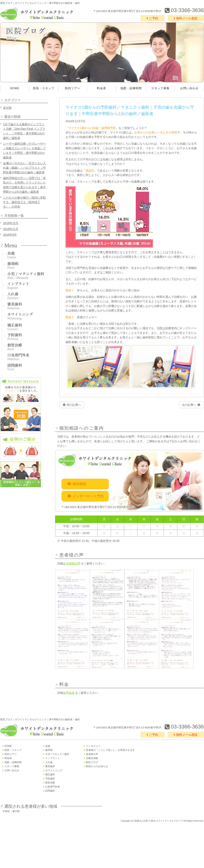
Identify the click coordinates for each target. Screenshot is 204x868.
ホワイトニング (24, 316)
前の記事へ (72, 405)
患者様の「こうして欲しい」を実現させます (109, 750)
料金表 (101, 88)
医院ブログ (91, 762)
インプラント (24, 286)
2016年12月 (11, 223)
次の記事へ (191, 405)
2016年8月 (10, 235)
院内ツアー (73, 88)
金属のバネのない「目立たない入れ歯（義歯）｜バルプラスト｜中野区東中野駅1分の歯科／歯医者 (24, 168)
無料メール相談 (186, 18)
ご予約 (153, 18)
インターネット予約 (86, 496)
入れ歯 (24, 296)
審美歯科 (24, 306)
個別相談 (77, 484)
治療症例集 (91, 758)
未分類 (7, 108)
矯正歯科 (24, 326)
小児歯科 (24, 275)
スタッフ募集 (160, 88)
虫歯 (24, 255)
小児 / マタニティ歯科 (56, 754)
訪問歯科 (24, 367)
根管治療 (24, 347)
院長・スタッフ (44, 88)
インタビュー (92, 746)
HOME (15, 88)
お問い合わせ (189, 88)
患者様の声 (73, 563)
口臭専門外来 (24, 357)
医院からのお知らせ (96, 766)
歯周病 (24, 265)
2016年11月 (11, 229)
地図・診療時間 (131, 88)
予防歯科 (24, 337)
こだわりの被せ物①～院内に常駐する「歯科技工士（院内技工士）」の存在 (24, 202)
